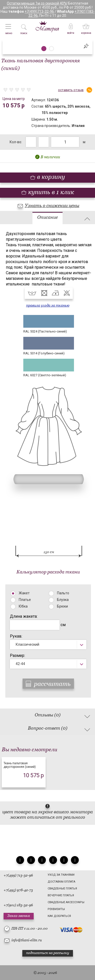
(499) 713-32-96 (20, 875)
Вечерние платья (61, 895)
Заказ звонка (19, 916)
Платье (25, 600)
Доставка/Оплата (61, 882)
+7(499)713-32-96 (39, 11)
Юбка (23, 606)
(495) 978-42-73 (20, 890)
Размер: (17, 655)
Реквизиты (56, 909)
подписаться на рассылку (48, 953)
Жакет (24, 593)
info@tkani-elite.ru (27, 940)
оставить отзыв (71, 90)
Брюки (62, 606)
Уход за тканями (61, 875)
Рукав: (16, 636)
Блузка (63, 600)
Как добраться (59, 916)
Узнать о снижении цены (52, 205)
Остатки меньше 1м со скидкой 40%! (37, 3)
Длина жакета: (24, 616)
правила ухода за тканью (48, 305)
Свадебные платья (62, 889)
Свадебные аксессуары (66, 902)
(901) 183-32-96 (20, 905)
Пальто (63, 593)
